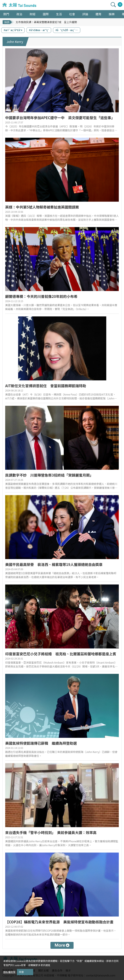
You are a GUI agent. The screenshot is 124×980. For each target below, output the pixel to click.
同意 (21, 972)
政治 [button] (19, 14)
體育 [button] (98, 14)
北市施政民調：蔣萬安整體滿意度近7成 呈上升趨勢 (46, 22)
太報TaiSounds (20, 5)
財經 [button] (33, 14)
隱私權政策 (9, 972)
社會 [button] (72, 14)
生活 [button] (59, 14)
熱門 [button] (6, 14)
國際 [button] (46, 14)
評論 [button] (85, 14)
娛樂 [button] (112, 14)
